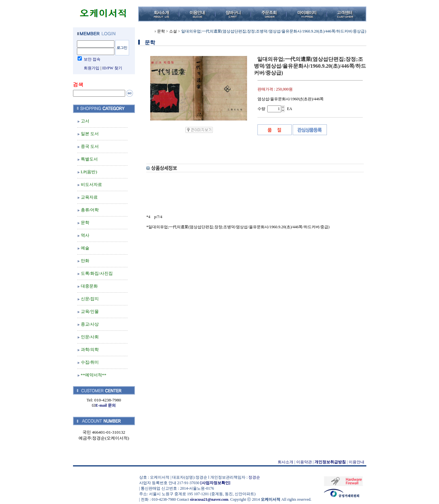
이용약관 (304, 462)
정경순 (254, 477)
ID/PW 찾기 (112, 68)
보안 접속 (92, 59)
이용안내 (357, 462)
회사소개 (285, 462)
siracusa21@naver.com (209, 499)
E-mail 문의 (104, 405)
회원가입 (92, 68)
